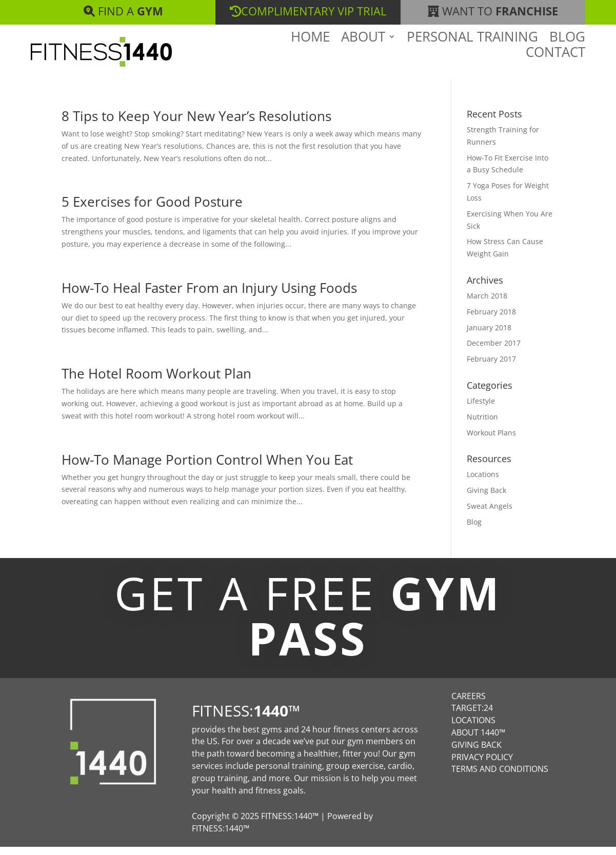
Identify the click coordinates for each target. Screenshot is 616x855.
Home (310, 54)
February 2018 (491, 320)
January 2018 (489, 336)
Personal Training (472, 54)
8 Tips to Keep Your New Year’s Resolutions (196, 124)
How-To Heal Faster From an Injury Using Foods (209, 296)
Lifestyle (481, 409)
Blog (567, 54)
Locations (483, 482)
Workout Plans (491, 441)
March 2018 (487, 304)
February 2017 (491, 367)
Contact (555, 70)
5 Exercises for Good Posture (152, 210)
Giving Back (486, 498)
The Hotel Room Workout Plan (156, 382)
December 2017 (494, 351)
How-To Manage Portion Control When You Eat (207, 468)
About (363, 54)
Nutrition (482, 425)
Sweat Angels (490, 514)
